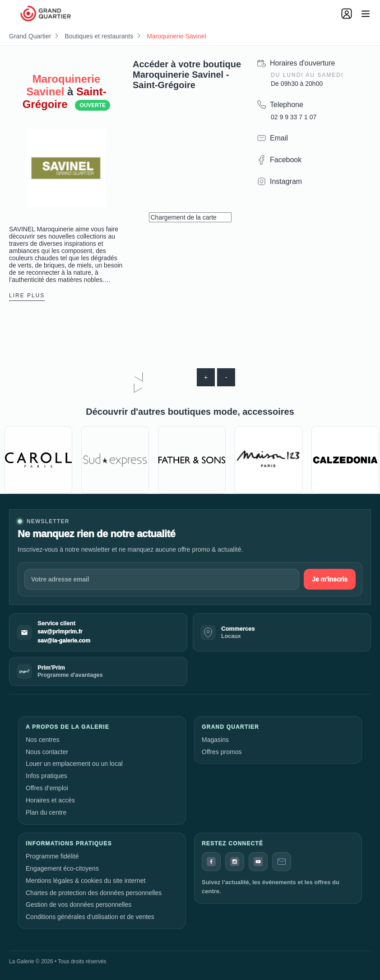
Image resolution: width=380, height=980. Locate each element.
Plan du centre (46, 812)
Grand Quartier (30, 36)
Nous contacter (47, 752)
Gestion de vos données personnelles (79, 905)
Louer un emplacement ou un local (74, 764)
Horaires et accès (50, 800)
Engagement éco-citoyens (62, 868)
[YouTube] (258, 862)
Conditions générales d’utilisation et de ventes (90, 917)
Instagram (286, 181)
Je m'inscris (330, 579)
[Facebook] (211, 862)
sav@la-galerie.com (64, 641)
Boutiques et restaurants (99, 36)
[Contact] (282, 862)
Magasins (215, 740)
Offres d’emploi (47, 788)
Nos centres (43, 740)
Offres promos (222, 752)
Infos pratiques (46, 776)
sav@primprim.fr (60, 632)
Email (279, 138)
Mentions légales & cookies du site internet (86, 881)
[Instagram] (235, 862)
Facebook (286, 160)
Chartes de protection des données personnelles (94, 893)
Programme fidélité (52, 856)
